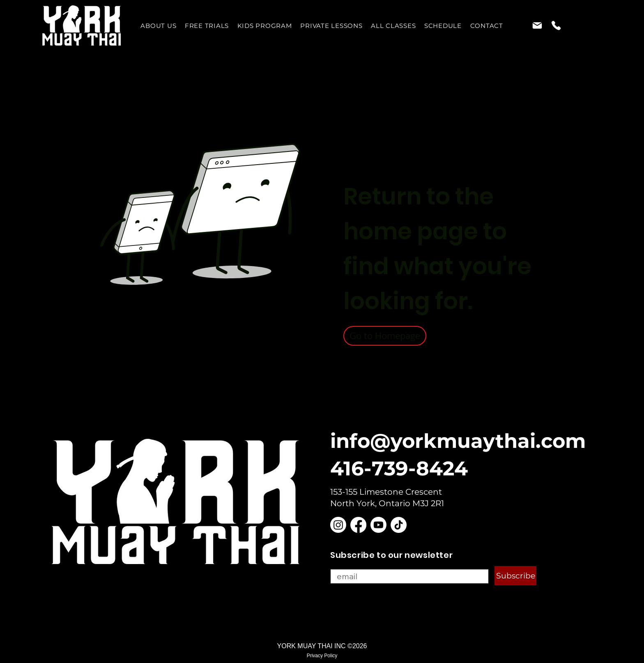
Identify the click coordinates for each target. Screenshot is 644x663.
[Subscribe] (515, 576)
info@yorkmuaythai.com (458, 441)
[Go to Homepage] (385, 336)
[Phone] (556, 25)
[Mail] (537, 25)
